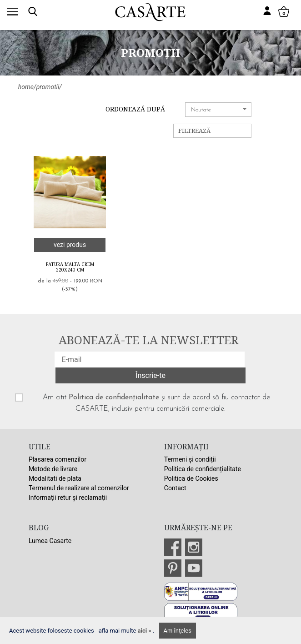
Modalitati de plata (55, 478)
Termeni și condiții (190, 459)
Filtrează (194, 131)
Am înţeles (178, 631)
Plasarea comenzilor (58, 459)
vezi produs (70, 245)
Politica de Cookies (191, 478)
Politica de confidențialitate (114, 397)
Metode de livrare (53, 469)
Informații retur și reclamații (68, 498)
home (26, 87)
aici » (145, 631)
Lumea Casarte (50, 541)
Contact (175, 488)
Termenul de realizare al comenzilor (79, 488)
